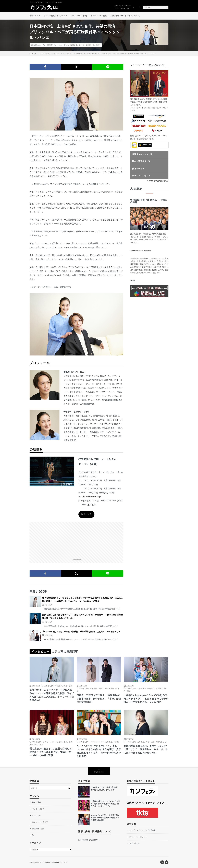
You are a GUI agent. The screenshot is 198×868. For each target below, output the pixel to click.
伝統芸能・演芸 (38, 829)
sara (102, 742)
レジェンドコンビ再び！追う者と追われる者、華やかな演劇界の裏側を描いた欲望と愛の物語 (105, 818)
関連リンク (86, 514)
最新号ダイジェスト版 (142, 154)
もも (66, 742)
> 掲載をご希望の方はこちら (158, 181)
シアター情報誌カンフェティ (56, 16)
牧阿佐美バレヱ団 (77, 45)
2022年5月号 (50, 45)
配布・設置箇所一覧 (141, 161)
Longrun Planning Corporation (56, 862)
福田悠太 (159, 688)
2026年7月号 (49, 686)
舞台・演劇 (68, 686)
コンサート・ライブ (40, 822)
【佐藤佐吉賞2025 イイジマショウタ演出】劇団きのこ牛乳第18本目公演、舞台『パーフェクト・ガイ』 (105, 804)
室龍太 (101, 688)
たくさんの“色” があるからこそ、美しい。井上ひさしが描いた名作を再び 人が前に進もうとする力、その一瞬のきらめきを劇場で (99, 751)
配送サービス (138, 169)
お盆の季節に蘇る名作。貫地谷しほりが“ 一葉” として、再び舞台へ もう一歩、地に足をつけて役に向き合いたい (146, 749)
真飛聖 (116, 742)
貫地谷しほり (161, 742)
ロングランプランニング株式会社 (143, 830)
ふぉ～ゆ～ (142, 688)
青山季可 (96, 45)
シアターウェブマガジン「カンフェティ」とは (122, 7)
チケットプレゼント (141, 176)
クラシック (36, 815)
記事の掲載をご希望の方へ (89, 840)
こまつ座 (109, 742)
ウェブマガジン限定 (79, 16)
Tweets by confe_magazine (141, 250)
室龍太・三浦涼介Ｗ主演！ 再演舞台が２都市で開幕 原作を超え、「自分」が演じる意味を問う (99, 699)
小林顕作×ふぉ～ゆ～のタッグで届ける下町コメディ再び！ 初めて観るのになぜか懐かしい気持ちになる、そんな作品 (146, 699)
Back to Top (99, 772)
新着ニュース (35, 16)
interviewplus (95, 742)
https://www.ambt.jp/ (92, 497)
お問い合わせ (135, 843)
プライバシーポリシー (138, 837)
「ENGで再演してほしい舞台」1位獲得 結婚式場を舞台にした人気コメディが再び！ (81, 632)
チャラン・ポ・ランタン (53, 742)
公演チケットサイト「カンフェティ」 (126, 16)
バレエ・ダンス (63, 45)
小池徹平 (59, 686)
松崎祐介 (151, 688)
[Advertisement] (76, 539)
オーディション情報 (99, 16)
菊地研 (88, 45)
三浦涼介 (94, 688)
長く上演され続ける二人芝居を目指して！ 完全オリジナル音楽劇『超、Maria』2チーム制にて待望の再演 (52, 752)
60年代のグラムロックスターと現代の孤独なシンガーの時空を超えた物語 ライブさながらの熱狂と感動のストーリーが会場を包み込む (52, 695)
